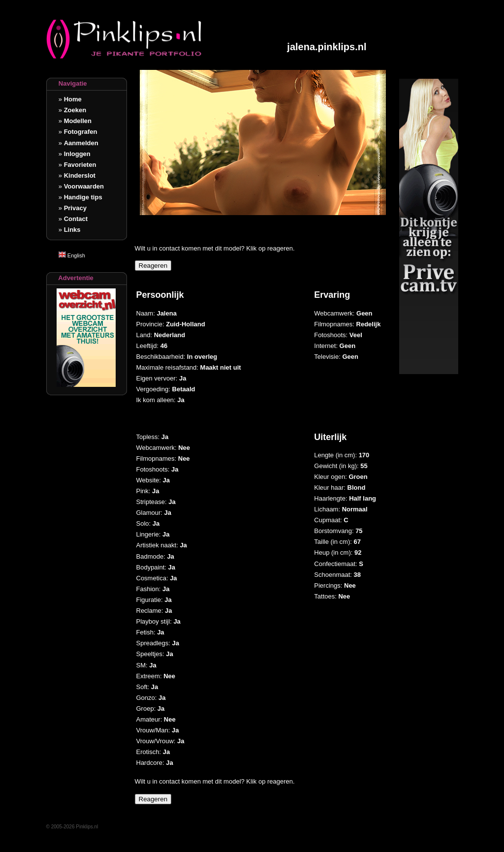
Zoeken (75, 110)
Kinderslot (80, 175)
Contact (76, 219)
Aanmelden (81, 143)
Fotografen (81, 132)
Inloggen (77, 154)
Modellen (78, 121)
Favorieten (80, 165)
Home (73, 99)
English (72, 255)
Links (72, 230)
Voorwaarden (84, 186)
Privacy (75, 208)
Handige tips (83, 197)
